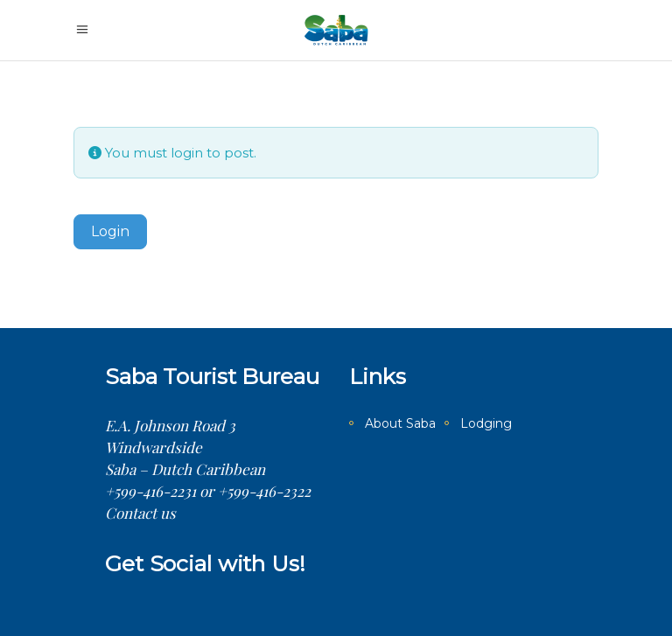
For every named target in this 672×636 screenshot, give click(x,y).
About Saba (400, 423)
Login (110, 231)
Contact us (140, 513)
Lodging (486, 423)
